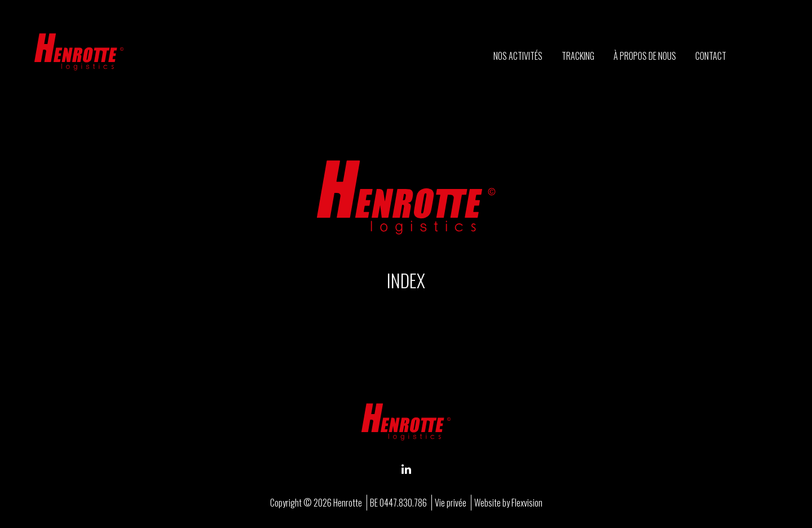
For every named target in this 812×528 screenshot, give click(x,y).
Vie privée (451, 503)
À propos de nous (645, 56)
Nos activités (518, 56)
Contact (711, 56)
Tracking (578, 56)
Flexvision (527, 503)
